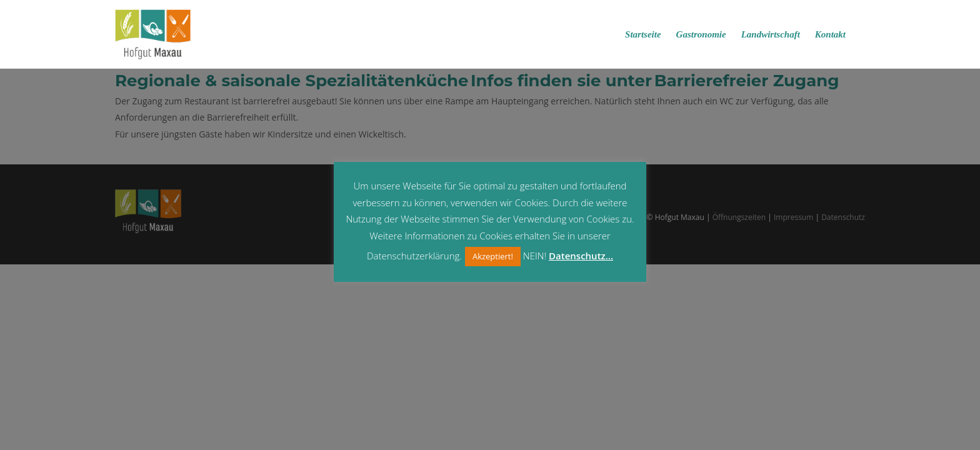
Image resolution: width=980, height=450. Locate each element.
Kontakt (830, 34)
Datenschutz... (581, 256)
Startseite (643, 34)
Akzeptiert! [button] (493, 256)
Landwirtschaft (771, 34)
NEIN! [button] (535, 256)
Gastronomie (701, 34)
